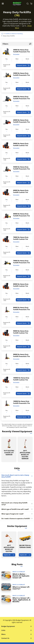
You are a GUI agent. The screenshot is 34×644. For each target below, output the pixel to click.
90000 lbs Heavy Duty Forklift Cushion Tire (21, 332)
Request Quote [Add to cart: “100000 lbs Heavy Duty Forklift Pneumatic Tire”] (23, 417)
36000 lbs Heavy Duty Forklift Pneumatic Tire (21, 98)
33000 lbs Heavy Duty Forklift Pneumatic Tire (21, 74)
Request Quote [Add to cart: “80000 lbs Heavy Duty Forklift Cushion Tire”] (23, 300)
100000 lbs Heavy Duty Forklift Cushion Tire (21, 379)
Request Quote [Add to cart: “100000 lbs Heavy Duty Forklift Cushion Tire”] (23, 393)
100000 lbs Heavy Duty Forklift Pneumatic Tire (21, 402)
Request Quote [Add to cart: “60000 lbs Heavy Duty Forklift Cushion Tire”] (23, 206)
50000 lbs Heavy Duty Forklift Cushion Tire (21, 144)
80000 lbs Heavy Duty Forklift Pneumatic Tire (21, 309)
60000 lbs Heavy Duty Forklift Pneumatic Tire (21, 215)
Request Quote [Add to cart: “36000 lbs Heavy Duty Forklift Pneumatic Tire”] (23, 112)
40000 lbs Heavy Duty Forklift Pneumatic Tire (21, 121)
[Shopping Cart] (31, 4)
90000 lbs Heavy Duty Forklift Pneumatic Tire (21, 355)
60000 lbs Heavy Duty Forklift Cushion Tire (21, 191)
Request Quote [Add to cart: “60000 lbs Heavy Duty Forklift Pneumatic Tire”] (23, 229)
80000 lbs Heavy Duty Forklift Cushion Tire (21, 285)
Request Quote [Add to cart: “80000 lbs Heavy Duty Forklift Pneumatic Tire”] (23, 323)
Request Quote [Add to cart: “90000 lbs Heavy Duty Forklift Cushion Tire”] (23, 347)
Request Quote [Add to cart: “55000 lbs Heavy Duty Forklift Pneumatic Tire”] (23, 183)
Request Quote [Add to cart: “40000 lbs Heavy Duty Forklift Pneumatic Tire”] (23, 136)
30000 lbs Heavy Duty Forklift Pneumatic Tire (21, 51)
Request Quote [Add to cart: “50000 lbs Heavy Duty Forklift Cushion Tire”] (23, 159)
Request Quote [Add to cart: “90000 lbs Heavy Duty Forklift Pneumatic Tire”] (23, 370)
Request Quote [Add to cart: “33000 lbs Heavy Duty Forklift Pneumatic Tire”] (23, 89)
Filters (17, 44)
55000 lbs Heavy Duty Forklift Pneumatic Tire (21, 168)
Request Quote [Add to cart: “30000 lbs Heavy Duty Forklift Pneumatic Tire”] (23, 65)
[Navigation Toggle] (3, 4)
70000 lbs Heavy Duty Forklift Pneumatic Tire (21, 262)
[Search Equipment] (28, 4)
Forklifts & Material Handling (14, 34)
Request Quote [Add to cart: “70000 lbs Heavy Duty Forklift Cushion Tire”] (23, 253)
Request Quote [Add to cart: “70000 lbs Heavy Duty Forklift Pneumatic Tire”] (23, 276)
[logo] (17, 4)
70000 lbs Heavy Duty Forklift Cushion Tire (21, 238)
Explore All (9, 555)
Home (2, 34)
